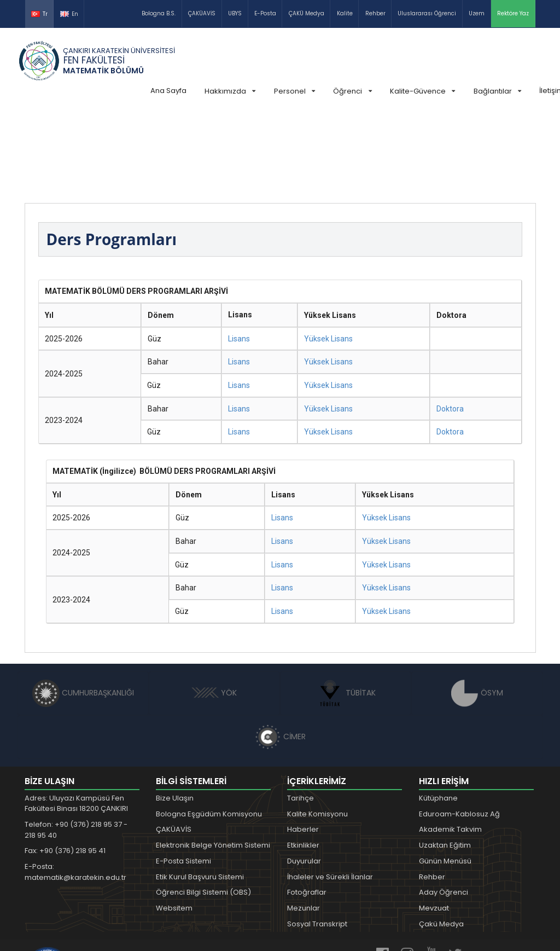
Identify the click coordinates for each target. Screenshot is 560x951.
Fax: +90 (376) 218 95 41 (65, 769)
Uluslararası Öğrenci (427, 13)
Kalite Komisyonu (317, 732)
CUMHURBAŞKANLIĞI (83, 611)
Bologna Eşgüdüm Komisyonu (209, 732)
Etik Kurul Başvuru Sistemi (200, 795)
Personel (294, 91)
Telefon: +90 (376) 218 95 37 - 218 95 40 (76, 748)
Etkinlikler (303, 763)
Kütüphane (438, 716)
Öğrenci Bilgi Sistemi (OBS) (203, 810)
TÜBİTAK (346, 611)
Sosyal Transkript (317, 842)
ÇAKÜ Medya (307, 13)
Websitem (174, 826)
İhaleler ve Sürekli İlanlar (330, 795)
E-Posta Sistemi (183, 779)
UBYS (235, 13)
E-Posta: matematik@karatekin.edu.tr (75, 790)
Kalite (345, 13)
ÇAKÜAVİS (202, 13)
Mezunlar (304, 826)
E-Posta (265, 13)
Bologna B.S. (159, 13)
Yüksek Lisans (328, 257)
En (69, 14)
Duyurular (304, 779)
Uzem (477, 13)
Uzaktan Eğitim (445, 763)
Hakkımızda (230, 91)
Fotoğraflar (307, 810)
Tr (39, 14)
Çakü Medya (441, 842)
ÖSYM (477, 611)
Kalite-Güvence (422, 91)
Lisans (239, 257)
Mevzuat (434, 826)
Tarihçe (301, 716)
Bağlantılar (497, 91)
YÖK (214, 611)
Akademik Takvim (450, 747)
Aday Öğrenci (444, 810)
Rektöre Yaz (513, 13)
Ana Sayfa (168, 91)
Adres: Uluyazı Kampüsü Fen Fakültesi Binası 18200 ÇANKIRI (76, 721)
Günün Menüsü (445, 779)
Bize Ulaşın (175, 716)
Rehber (375, 13)
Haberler (303, 747)
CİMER (280, 654)
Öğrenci (352, 91)
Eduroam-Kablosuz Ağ (459, 732)
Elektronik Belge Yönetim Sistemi (213, 763)
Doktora (450, 327)
